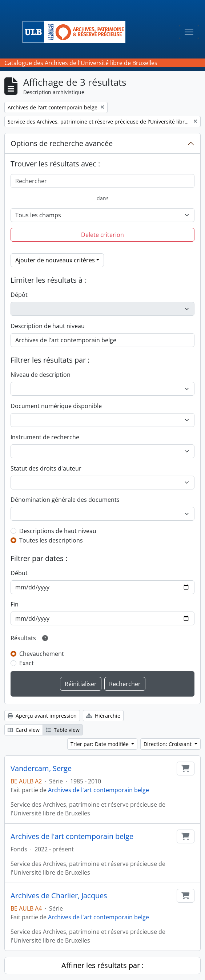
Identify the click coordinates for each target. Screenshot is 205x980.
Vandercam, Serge (41, 769)
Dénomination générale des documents (65, 500)
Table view (63, 730)
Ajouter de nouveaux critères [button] (55, 260)
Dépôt (19, 295)
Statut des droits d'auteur (46, 468)
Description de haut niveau (48, 326)
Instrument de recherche (45, 437)
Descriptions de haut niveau (58, 531)
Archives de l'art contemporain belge (99, 790)
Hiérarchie (103, 716)
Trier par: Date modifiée (100, 744)
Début (19, 573)
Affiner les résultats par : (102, 965)
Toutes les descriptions (51, 540)
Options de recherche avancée (62, 143)
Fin (15, 604)
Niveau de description (41, 375)
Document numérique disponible (56, 406)
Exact (27, 663)
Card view (24, 730)
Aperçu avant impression (42, 716)
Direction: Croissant (168, 744)
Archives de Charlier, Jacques (59, 896)
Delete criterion (102, 235)
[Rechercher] (102, 181)
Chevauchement (42, 654)
